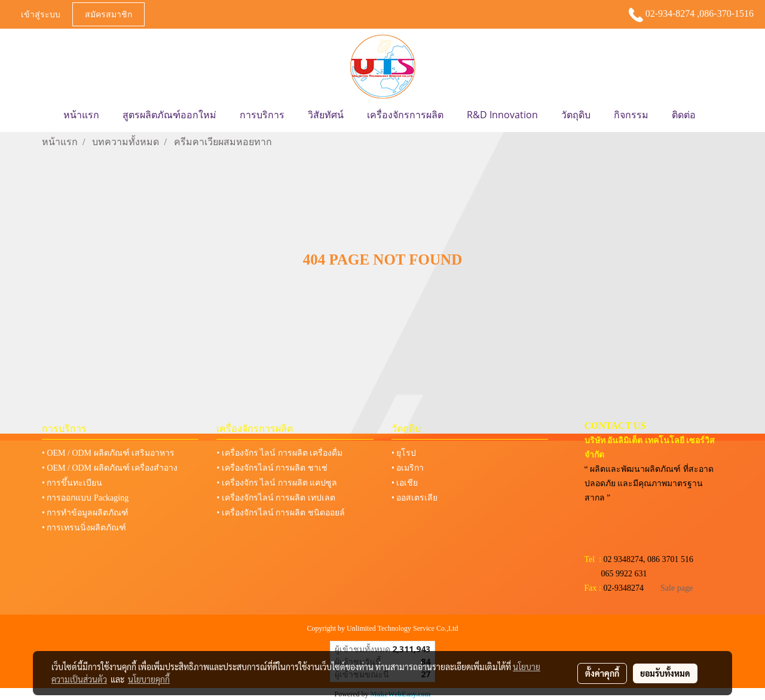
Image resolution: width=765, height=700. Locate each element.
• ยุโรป (404, 453)
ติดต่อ (684, 115)
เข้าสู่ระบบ (41, 14)
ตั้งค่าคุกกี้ (602, 673)
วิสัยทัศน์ (326, 115)
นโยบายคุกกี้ (149, 679)
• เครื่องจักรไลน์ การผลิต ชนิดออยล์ (280, 513)
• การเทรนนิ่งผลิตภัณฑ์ (84, 528)
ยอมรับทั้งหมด (665, 673)
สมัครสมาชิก (108, 14)
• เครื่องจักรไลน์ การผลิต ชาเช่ (272, 468)
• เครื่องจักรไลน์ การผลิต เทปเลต (276, 498)
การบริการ (262, 115)
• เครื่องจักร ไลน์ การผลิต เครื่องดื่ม (279, 453)
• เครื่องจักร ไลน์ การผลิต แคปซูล (277, 483)
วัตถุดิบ (576, 115)
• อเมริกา (408, 468)
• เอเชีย (405, 483)
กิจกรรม (631, 115)
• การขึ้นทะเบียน (72, 483)
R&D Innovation (502, 115)
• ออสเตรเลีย (414, 498)
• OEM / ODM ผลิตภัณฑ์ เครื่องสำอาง (110, 468)
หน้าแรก (81, 115)
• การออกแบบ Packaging (85, 498)
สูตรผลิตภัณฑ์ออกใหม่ (169, 115)
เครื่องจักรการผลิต (405, 115)
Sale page (677, 588)
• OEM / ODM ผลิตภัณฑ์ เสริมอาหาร (108, 453)
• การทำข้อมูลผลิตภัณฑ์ (85, 513)
